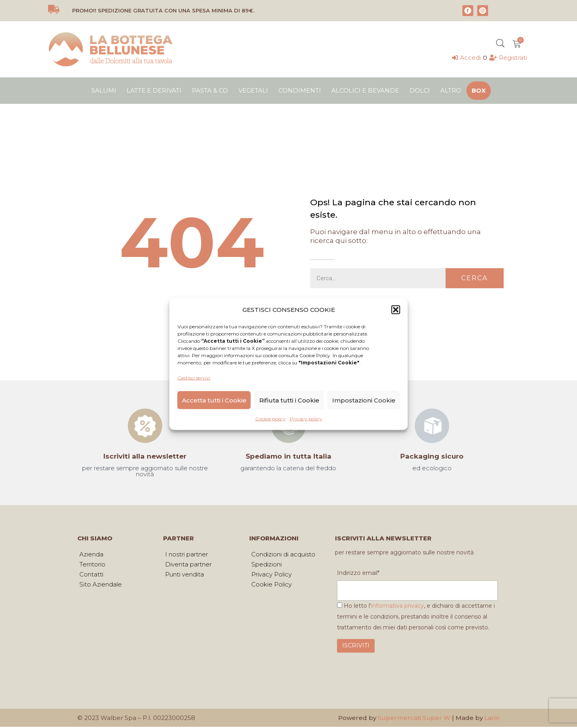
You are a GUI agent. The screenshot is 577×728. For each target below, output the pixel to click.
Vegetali (253, 90)
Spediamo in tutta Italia (288, 456)
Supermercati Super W (414, 719)
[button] (396, 309)
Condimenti (300, 90)
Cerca (474, 278)
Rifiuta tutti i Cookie (289, 400)
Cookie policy (270, 419)
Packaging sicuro (432, 456)
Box (479, 90)
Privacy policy (306, 419)
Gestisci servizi (194, 378)
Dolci (420, 90)
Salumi (104, 90)
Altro (451, 90)
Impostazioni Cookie (364, 400)
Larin (492, 719)
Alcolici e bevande (365, 90)
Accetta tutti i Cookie (214, 400)
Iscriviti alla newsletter (145, 456)
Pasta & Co (210, 90)
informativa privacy (397, 607)
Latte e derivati (154, 90)
